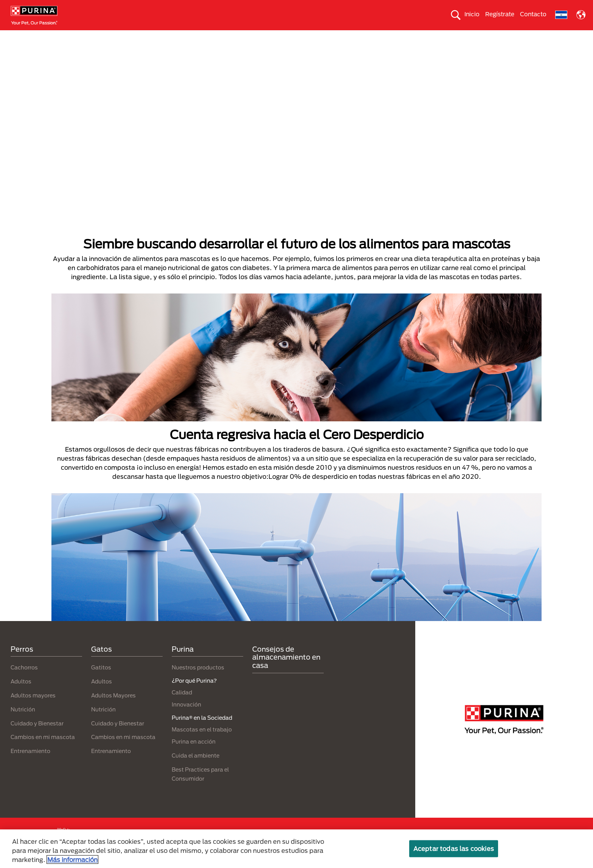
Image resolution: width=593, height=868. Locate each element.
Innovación (186, 718)
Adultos (21, 695)
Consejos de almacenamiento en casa (286, 670)
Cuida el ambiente (366, 37)
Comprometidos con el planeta (453, 37)
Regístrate (500, 14)
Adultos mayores (33, 709)
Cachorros (24, 681)
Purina (183, 662)
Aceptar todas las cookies (454, 849)
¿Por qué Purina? (539, 37)
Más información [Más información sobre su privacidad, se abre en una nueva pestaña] (72, 859)
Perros (41, 37)
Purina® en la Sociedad (289, 37)
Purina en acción (194, 755)
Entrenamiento (30, 765)
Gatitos (101, 681)
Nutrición (23, 723)
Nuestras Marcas (138, 37)
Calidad (182, 706)
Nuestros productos (210, 37)
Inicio (472, 14)
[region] (296, 849)
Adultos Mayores (113, 709)
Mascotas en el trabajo (202, 743)
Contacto (533, 14)
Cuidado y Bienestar (37, 737)
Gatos (83, 37)
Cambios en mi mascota (43, 751)
